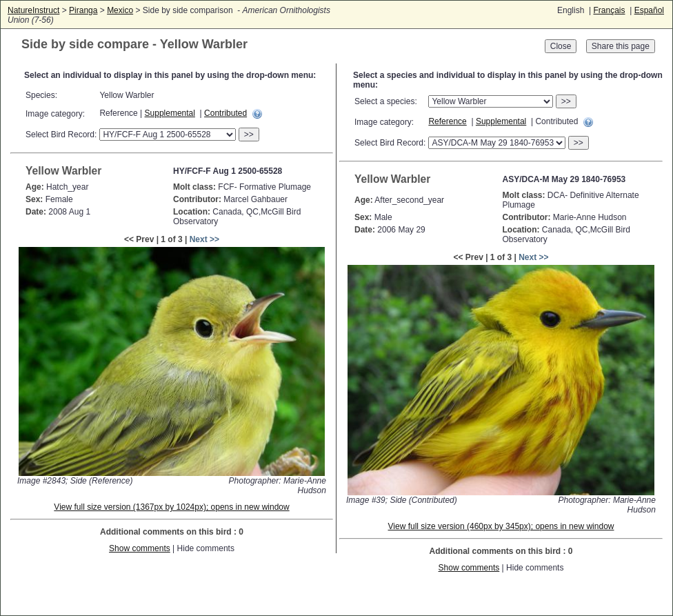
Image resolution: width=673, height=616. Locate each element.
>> (249, 135)
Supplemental (170, 113)
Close (561, 46)
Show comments (140, 548)
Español (649, 10)
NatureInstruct (33, 10)
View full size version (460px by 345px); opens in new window (501, 526)
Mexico (120, 10)
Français (609, 10)
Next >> (204, 239)
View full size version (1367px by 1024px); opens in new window (171, 507)
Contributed (225, 113)
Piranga (83, 10)
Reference (447, 121)
